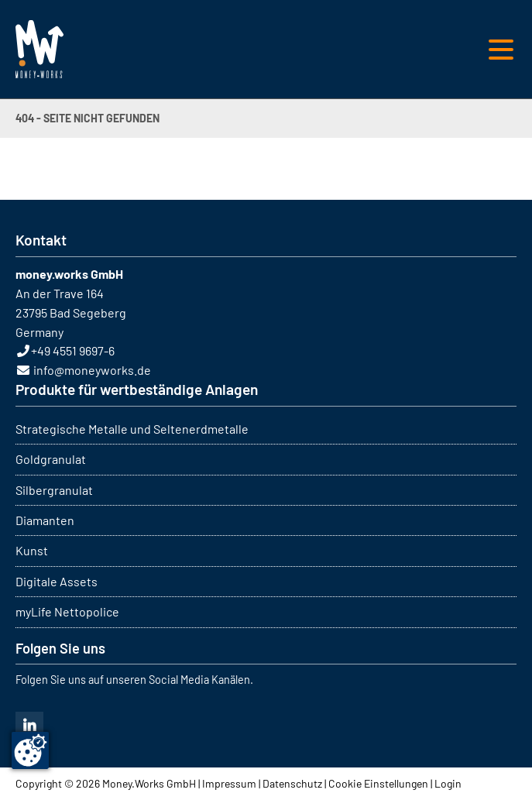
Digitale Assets (57, 581)
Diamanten (45, 520)
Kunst (32, 550)
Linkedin (29, 726)
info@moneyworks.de (92, 370)
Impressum (229, 783)
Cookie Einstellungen (378, 783)
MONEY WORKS (39, 49)
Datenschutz (292, 783)
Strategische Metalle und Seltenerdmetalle (132, 429)
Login (448, 783)
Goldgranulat (51, 459)
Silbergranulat (54, 490)
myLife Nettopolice (67, 611)
